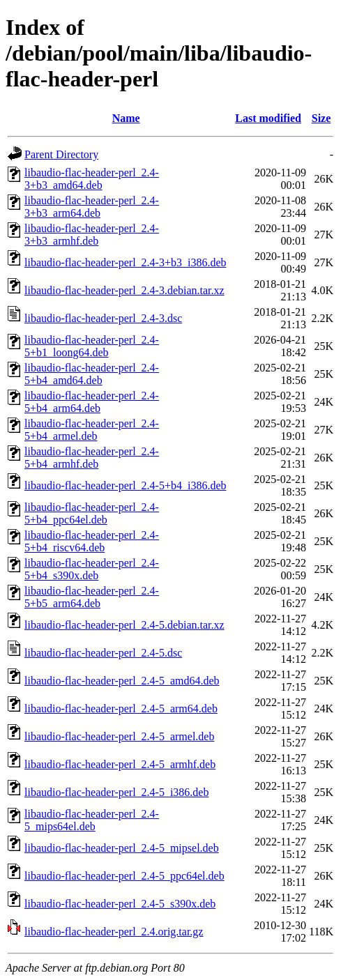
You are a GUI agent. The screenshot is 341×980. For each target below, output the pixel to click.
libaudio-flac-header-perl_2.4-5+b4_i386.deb (125, 485)
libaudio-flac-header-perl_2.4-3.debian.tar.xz (124, 290)
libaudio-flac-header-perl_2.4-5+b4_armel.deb (92, 430)
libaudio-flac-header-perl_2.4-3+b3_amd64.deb (92, 179)
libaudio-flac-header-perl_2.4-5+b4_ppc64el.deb (92, 513)
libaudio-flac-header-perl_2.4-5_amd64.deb (122, 681)
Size (321, 118)
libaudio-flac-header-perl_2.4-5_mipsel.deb (122, 848)
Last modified (268, 118)
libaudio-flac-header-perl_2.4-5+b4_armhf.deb (92, 458)
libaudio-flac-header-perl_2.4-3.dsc (103, 318)
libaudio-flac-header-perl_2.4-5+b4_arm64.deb (92, 402)
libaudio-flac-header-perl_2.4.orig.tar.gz (114, 932)
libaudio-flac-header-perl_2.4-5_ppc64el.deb (124, 876)
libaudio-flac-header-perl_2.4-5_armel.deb (119, 736)
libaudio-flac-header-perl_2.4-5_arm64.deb (121, 709)
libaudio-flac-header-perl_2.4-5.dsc (103, 653)
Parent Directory (61, 154)
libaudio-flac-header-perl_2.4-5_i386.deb (116, 792)
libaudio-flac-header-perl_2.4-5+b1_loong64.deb (92, 346)
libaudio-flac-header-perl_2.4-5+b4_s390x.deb (92, 569)
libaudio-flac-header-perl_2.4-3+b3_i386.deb (125, 262)
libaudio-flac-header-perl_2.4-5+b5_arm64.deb (92, 597)
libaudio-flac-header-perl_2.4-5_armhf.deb (120, 764)
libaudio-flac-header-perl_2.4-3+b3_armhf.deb (92, 235)
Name (126, 118)
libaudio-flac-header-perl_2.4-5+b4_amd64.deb (92, 374)
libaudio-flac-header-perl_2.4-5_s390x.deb (120, 904)
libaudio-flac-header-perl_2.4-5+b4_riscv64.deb (92, 541)
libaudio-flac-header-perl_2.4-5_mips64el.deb (92, 820)
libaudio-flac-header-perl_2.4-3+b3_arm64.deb (92, 207)
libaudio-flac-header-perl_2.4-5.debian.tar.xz (124, 625)
